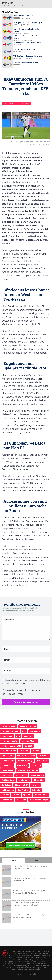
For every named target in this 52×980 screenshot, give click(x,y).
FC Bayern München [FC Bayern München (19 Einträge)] (26, 756)
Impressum (21, 974)
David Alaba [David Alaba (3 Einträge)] (35, 731)
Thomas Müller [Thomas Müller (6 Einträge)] (41, 795)
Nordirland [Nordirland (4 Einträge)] (6, 785)
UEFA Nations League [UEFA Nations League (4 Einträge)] (39, 800)
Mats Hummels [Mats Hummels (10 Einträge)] (37, 775)
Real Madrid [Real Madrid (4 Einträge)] (23, 790)
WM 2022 (25, 104)
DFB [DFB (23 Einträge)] (18, 736)
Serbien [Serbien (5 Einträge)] (16, 795)
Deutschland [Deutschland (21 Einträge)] (7, 736)
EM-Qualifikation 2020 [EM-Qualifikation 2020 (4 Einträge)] (11, 746)
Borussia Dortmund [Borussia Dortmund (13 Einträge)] (10, 731)
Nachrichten (10, 104)
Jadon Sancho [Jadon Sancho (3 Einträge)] (8, 760)
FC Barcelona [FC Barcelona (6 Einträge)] (7, 756)
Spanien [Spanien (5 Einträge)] (27, 795)
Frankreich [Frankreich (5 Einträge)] (44, 756)
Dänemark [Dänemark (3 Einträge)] (28, 736)
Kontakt (33, 974)
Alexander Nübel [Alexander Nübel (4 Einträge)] (9, 726)
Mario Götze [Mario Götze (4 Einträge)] (21, 775)
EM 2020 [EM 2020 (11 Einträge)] (28, 746)
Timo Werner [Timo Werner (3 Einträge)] (7, 800)
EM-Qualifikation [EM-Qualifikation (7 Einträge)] (29, 741)
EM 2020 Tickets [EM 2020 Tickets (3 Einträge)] (9, 751)
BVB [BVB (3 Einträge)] (24, 731)
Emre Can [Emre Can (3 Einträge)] (24, 751)
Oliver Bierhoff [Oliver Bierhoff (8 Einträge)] (21, 785)
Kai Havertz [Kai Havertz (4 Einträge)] (22, 765)
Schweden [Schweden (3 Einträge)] (37, 790)
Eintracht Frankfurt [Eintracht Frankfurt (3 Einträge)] (10, 741)
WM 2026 (8, 3)
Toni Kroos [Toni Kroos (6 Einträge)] (21, 800)
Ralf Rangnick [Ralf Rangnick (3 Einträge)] (8, 790)
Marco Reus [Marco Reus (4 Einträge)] (7, 775)
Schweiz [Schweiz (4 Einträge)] (5, 795)
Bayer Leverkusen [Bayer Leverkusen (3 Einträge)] (28, 726)
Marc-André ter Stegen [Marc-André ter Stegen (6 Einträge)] (28, 770)
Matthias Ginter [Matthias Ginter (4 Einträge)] (8, 780)
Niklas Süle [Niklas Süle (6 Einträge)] (38, 780)
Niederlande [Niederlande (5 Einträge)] (24, 780)
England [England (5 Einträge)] (36, 751)
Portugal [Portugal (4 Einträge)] (35, 785)
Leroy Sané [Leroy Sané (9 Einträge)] (36, 765)
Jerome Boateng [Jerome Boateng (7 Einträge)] (25, 760)
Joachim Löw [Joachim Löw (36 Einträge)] (42, 760)
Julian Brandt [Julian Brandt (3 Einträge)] (7, 765)
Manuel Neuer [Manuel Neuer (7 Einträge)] (8, 770)
